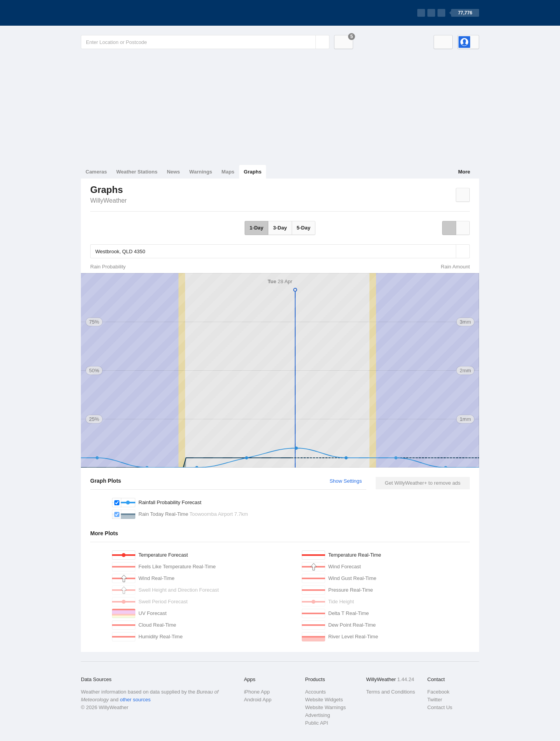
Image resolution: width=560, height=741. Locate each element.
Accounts (315, 692)
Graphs (253, 172)
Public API (316, 723)
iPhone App (257, 692)
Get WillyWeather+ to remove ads (423, 483)
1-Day (256, 228)
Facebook (438, 692)
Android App (258, 700)
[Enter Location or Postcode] (205, 42)
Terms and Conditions (391, 692)
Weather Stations (137, 172)
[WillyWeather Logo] (117, 13)
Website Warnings (325, 707)
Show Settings (346, 481)
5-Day (304, 228)
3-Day (280, 228)
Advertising (317, 715)
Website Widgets (324, 700)
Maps (228, 172)
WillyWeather (108, 201)
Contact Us (440, 707)
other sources (135, 700)
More (464, 172)
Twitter (435, 700)
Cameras (96, 172)
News (173, 172)
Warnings (201, 172)
